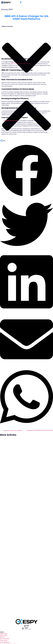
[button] (27, 171)
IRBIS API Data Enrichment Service (21, 64)
